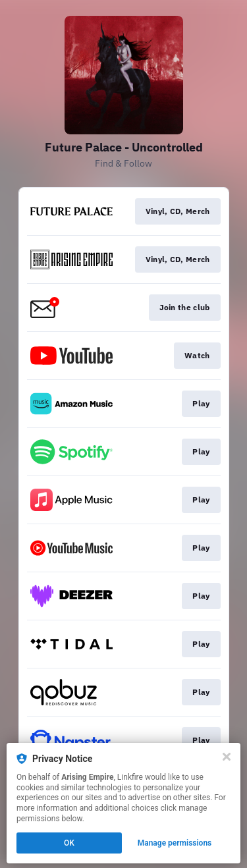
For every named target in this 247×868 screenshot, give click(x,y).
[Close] (227, 757)
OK (69, 843)
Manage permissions (175, 843)
